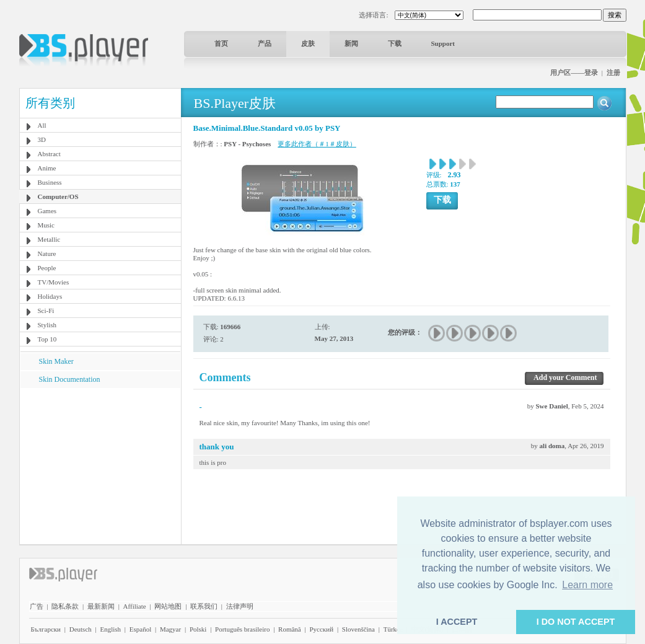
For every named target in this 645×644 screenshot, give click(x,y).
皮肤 (308, 43)
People (47, 268)
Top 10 (47, 339)
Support (443, 43)
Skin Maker (56, 361)
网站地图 (168, 606)
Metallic (49, 239)
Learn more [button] (587, 585)
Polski (198, 629)
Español (140, 629)
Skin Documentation (70, 379)
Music (46, 225)
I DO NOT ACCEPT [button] (576, 622)
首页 (221, 43)
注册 (613, 73)
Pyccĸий (321, 629)
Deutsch (81, 629)
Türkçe (393, 629)
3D (42, 139)
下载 (395, 43)
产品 (265, 43)
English (110, 629)
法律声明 (240, 606)
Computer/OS (58, 196)
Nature (47, 254)
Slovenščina (358, 629)
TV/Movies (54, 282)
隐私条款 (65, 606)
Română (290, 629)
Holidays (50, 296)
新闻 (351, 43)
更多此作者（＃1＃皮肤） (317, 144)
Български (46, 629)
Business (50, 182)
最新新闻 (101, 606)
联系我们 (204, 606)
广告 (37, 606)
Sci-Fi (46, 311)
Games (47, 211)
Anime (47, 168)
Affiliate (135, 606)
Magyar (170, 629)
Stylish (47, 325)
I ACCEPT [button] (457, 622)
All (42, 125)
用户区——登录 (574, 73)
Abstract (49, 154)
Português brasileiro (242, 629)
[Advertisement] (100, 465)
